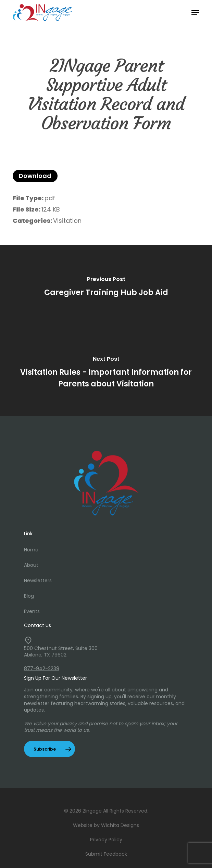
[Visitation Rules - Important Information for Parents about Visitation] (106, 373)
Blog (29, 596)
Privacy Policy (106, 840)
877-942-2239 (42, 668)
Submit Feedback (106, 854)
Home (31, 550)
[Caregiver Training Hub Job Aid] (106, 288)
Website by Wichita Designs (106, 825)
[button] (195, 13)
